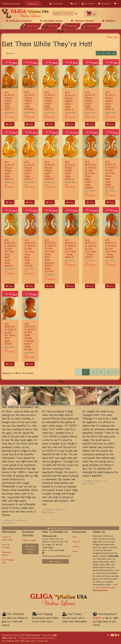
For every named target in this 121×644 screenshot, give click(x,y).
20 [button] (108, 53)
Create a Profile (29, 540)
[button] (75, 3)
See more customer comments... (60, 528)
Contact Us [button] (55, 561)
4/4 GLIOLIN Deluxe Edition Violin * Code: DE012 (50, 101)
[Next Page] (116, 372)
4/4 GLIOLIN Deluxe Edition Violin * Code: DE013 (70, 101)
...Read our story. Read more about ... (105, 587)
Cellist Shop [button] (71, 26)
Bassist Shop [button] (91, 26)
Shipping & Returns (7, 553)
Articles (76, 546)
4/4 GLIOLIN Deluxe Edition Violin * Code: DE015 (110, 101)
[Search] (63, 13)
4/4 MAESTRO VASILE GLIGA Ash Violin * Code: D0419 (71, 248)
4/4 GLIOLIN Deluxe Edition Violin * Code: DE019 (70, 170)
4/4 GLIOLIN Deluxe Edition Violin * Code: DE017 (29, 170)
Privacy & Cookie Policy (8, 538)
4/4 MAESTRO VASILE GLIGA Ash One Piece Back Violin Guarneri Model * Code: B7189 (50, 256)
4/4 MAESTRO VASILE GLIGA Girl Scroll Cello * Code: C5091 (10, 334)
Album (75, 551)
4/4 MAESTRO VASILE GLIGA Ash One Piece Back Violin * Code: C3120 (111, 174)
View (9, 124)
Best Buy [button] (32, 4)
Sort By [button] (10, 53)
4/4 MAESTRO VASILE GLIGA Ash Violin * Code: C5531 (91, 248)
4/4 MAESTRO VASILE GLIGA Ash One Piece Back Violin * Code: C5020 (30, 253)
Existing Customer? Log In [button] (30, 549)
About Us (76, 542)
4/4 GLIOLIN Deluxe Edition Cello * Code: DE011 (9, 101)
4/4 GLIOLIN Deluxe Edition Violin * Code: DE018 (50, 170)
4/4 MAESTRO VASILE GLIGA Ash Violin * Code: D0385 (111, 248)
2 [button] (98, 53)
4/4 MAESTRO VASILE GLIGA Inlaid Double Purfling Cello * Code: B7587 (30, 336)
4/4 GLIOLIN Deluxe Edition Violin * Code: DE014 (90, 101)
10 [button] (103, 53)
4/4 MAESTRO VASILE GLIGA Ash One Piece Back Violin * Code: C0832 (91, 175)
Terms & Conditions (6, 546)
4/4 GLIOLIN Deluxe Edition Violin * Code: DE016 (9, 170)
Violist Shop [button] (51, 26)
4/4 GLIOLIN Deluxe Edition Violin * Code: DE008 (29, 101)
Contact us (99, 618)
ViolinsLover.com (11, 3)
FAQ (74, 537)
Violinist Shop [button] (31, 26)
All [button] (114, 53)
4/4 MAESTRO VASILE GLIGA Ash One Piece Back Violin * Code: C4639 (10, 253)
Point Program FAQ (8, 561)
